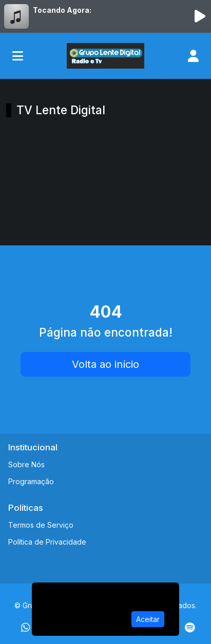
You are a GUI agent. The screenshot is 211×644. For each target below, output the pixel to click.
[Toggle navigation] (18, 56)
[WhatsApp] (26, 628)
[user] (193, 56)
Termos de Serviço (41, 525)
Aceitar (148, 619)
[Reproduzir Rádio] (200, 16)
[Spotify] (190, 628)
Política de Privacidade (47, 542)
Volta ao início (106, 364)
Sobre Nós (26, 464)
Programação (31, 481)
